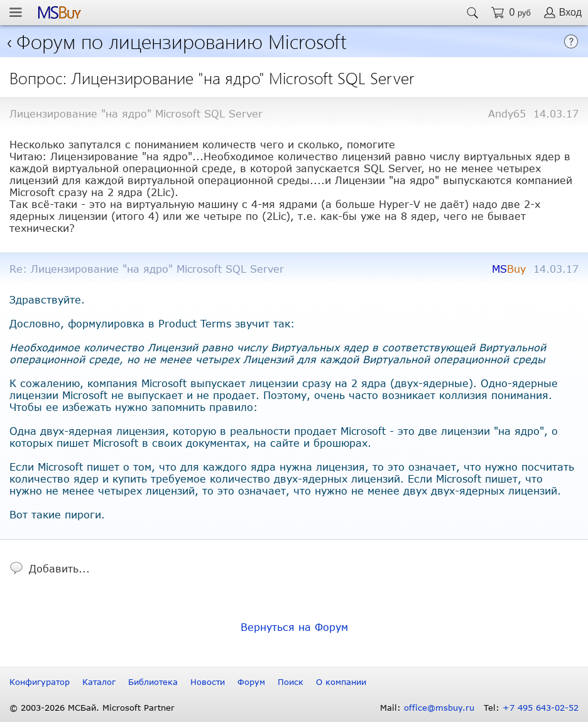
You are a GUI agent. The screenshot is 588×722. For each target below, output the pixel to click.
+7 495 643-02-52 (541, 708)
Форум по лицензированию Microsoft (182, 41)
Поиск (291, 682)
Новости (208, 682)
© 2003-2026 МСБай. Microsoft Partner (92, 708)
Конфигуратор (40, 682)
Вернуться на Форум (294, 627)
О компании (341, 682)
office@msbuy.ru (439, 708)
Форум (251, 682)
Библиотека (153, 682)
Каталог (99, 682)
